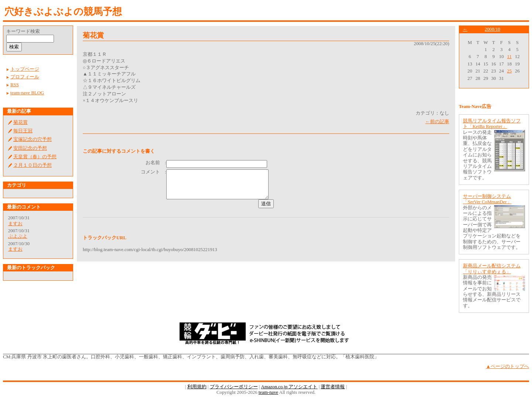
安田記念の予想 (30, 148)
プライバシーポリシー (234, 387)
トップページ (25, 69)
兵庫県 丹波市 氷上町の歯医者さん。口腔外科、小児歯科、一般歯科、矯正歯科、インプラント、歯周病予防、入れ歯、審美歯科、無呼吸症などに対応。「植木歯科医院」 (195, 357)
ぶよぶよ (18, 236)
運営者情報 (333, 387)
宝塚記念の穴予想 (33, 139)
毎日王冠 (23, 131)
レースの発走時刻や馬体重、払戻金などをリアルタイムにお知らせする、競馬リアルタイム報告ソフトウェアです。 (477, 155)
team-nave (268, 392)
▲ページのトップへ (507, 366)
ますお (15, 224)
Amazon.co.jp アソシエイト (289, 387)
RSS (15, 85)
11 (509, 57)
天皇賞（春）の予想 (35, 157)
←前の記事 (437, 122)
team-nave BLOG (27, 93)
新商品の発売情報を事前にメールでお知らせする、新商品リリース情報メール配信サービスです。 (492, 292)
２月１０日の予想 (33, 165)
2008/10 (492, 29)
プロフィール (25, 77)
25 (509, 71)
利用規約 (197, 387)
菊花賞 (21, 122)
